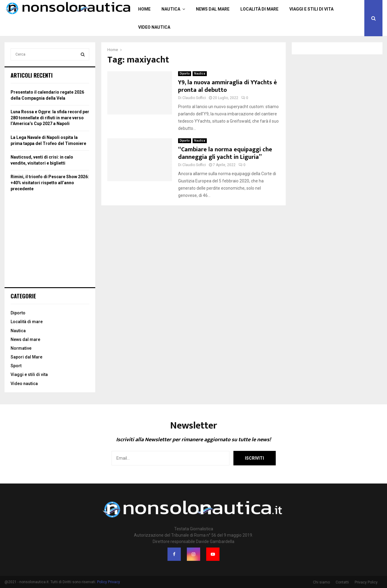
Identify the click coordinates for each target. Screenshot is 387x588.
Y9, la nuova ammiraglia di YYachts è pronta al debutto (228, 86)
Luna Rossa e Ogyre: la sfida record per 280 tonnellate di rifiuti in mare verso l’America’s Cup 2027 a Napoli (50, 118)
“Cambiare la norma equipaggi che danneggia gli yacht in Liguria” (225, 153)
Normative (21, 348)
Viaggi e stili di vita (311, 9)
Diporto (185, 74)
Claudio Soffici (194, 98)
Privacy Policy (366, 582)
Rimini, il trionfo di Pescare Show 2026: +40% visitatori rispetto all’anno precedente (50, 183)
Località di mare (259, 9)
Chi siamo (321, 582)
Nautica (171, 9)
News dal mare (213, 9)
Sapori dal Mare (26, 357)
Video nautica (154, 27)
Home (144, 9)
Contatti (342, 582)
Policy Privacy (109, 582)
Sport (16, 366)
